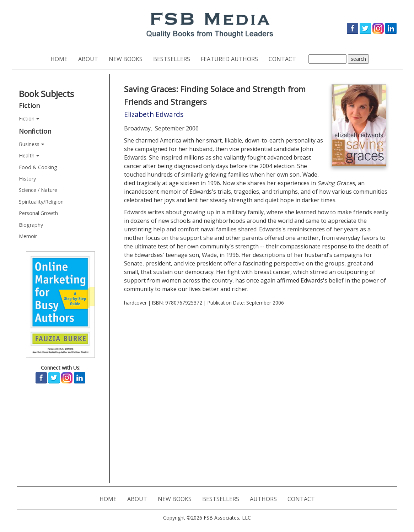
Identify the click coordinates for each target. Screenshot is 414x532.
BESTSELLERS (174, 59)
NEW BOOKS (128, 59)
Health (27, 155)
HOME (62, 59)
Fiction (27, 119)
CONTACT (285, 59)
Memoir (28, 236)
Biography (31, 225)
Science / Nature (38, 190)
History (27, 179)
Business (29, 144)
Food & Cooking (38, 167)
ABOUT (91, 59)
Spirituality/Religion (41, 202)
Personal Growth (38, 213)
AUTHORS (266, 499)
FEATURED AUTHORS (232, 59)
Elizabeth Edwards (154, 114)
